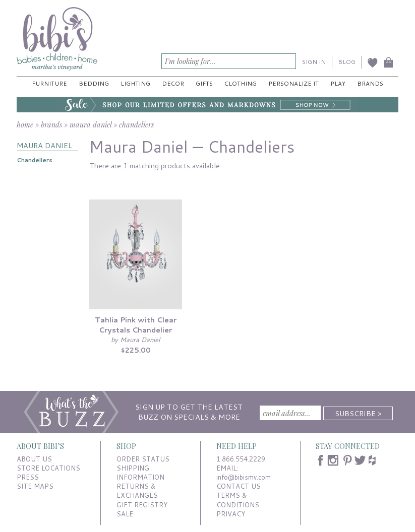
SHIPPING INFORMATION (140, 473)
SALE (125, 514)
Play (338, 83)
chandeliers (136, 124)
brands (51, 124)
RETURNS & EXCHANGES (137, 491)
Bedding (94, 83)
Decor (173, 83)
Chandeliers (35, 160)
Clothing (241, 83)
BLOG (347, 62)
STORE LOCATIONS (48, 468)
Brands (370, 83)
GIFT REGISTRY (142, 505)
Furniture (49, 83)
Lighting (135, 83)
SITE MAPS (35, 486)
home (25, 124)
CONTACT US (239, 486)
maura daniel (91, 124)
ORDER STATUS (143, 459)
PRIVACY (231, 514)
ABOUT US (34, 459)
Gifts (204, 83)
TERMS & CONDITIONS (238, 500)
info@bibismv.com (244, 477)
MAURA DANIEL (44, 145)
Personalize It (293, 83)
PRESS (28, 477)
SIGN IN (314, 62)
